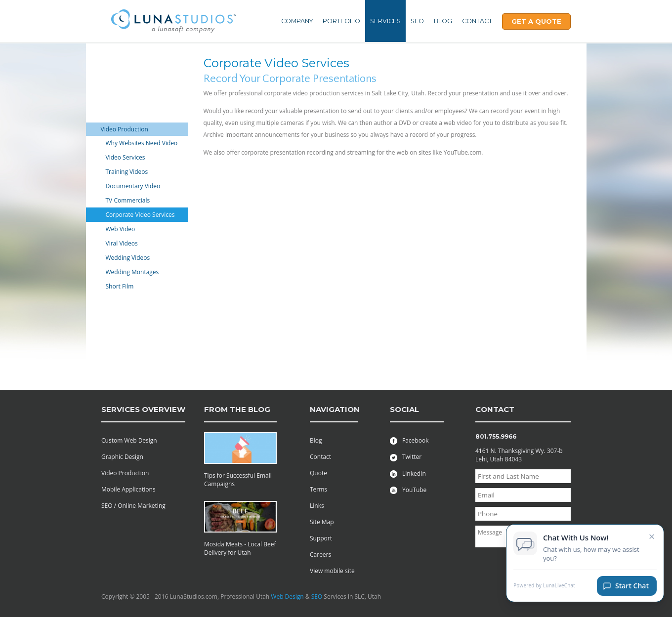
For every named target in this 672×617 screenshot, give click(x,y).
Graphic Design (122, 103)
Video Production (125, 129)
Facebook (409, 440)
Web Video (121, 229)
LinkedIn (408, 473)
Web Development (126, 76)
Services (385, 21)
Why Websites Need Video (142, 143)
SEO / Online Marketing (133, 506)
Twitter (406, 457)
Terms (318, 489)
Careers (320, 555)
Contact (477, 21)
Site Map (322, 522)
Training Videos (127, 172)
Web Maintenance (126, 89)
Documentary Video (133, 186)
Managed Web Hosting (132, 300)
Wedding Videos (128, 258)
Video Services (126, 157)
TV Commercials (128, 200)
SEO (417, 21)
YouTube (408, 490)
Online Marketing (125, 116)
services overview (143, 409)
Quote (318, 473)
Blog (443, 21)
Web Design (287, 596)
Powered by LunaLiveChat (544, 591)
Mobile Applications (128, 62)
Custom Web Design (129, 440)
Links (317, 506)
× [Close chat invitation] (652, 541)
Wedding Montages (132, 272)
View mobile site (332, 571)
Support (321, 538)
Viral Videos (122, 243)
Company (297, 21)
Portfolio (341, 21)
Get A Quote (536, 21)
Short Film (120, 286)
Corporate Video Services (140, 215)
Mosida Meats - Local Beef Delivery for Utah (240, 548)
